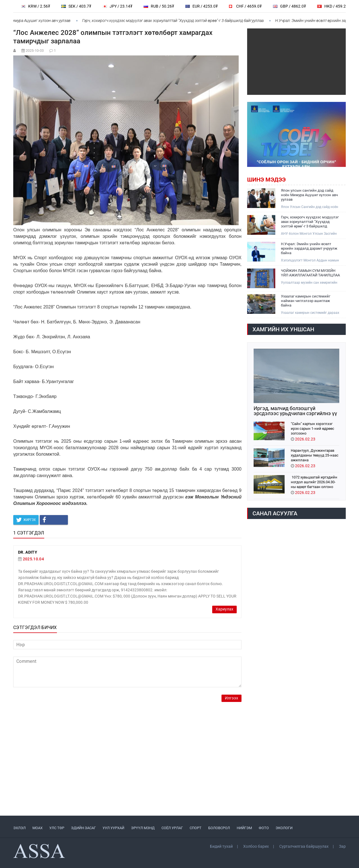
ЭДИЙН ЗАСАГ (83, 828)
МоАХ (37, 828)
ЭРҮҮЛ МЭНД (143, 828)
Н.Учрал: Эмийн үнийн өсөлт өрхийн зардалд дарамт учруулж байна (309, 248)
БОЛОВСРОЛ (219, 828)
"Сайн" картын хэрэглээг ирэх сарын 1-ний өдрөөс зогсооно (313, 428)
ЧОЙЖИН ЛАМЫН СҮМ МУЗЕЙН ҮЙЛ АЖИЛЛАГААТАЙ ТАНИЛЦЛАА (310, 273)
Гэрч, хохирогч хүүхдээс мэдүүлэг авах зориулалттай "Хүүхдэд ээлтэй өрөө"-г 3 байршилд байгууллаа (176, 21)
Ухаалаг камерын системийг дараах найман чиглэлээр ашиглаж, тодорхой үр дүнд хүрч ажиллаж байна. (310, 313)
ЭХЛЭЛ (19, 828)
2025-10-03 (35, 51)
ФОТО (264, 828)
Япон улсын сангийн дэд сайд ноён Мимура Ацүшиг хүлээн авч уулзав (309, 195)
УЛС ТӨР (57, 828)
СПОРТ (196, 828)
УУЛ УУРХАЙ (113, 828)
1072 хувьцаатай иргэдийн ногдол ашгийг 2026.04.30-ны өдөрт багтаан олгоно (314, 482)
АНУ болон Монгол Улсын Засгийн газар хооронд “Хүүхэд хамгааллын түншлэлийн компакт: (310, 234)
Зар (342, 846)
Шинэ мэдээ (266, 180)
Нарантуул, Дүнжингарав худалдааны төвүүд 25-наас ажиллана (315, 455)
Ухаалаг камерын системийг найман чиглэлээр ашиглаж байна (306, 301)
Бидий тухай (221, 846)
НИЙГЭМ (244, 828)
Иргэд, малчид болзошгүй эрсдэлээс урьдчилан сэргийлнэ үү (295, 411)
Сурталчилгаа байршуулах (304, 846)
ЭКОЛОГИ (284, 828)
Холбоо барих (256, 846)
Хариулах (224, 609)
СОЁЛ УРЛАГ (172, 828)
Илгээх (231, 698)
